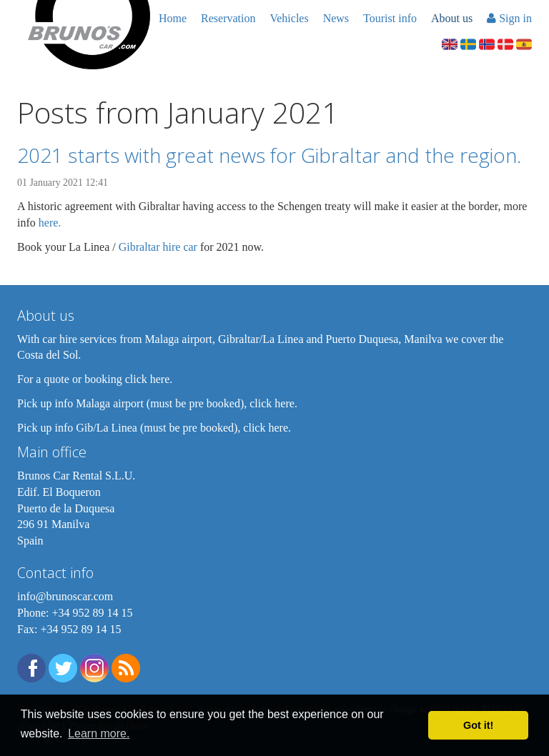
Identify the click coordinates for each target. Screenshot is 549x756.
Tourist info (390, 18)
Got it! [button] (478, 725)
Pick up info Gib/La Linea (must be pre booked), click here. (154, 428)
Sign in (509, 18)
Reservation (228, 18)
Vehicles (289, 18)
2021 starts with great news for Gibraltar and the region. (269, 155)
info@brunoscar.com (65, 596)
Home (173, 18)
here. (50, 223)
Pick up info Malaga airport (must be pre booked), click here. (157, 403)
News (336, 18)
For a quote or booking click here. (95, 379)
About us (452, 18)
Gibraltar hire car (158, 247)
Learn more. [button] (99, 733)
